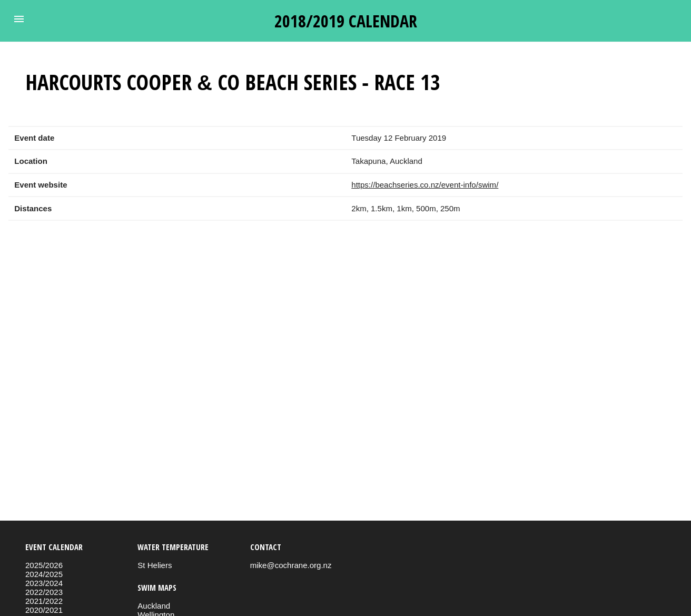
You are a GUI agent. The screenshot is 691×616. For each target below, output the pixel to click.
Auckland (154, 606)
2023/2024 (44, 583)
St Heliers (155, 565)
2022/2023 (44, 592)
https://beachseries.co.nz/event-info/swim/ (425, 185)
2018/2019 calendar (346, 21)
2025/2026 (44, 565)
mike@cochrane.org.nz (291, 565)
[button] (19, 19)
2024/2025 (44, 574)
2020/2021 (44, 610)
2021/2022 (44, 601)
